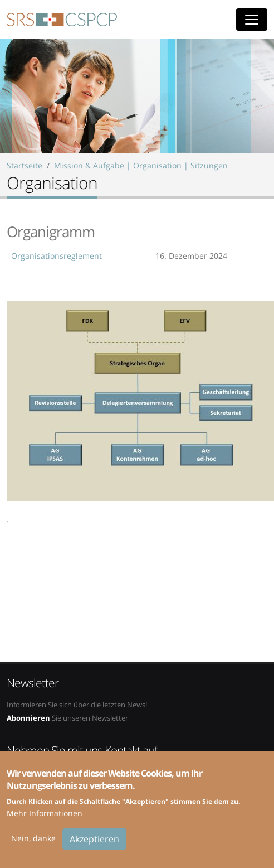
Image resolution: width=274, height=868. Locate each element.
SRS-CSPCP (62, 20)
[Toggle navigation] (252, 20)
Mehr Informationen (45, 820)
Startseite (25, 165)
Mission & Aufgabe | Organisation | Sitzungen (141, 165)
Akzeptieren (94, 846)
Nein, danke (33, 845)
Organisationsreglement (57, 256)
